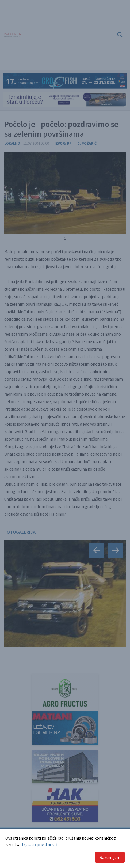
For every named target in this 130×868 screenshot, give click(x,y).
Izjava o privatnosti (40, 844)
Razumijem (110, 857)
